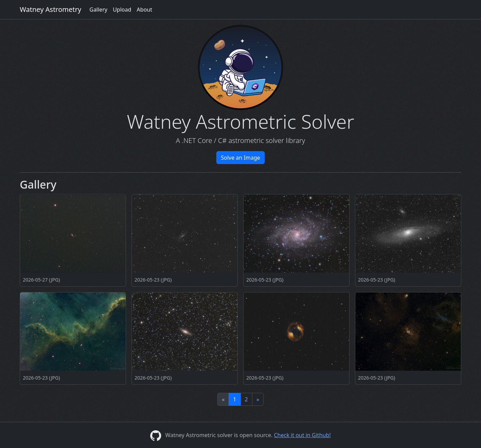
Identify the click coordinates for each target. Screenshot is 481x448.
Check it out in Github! (302, 435)
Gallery (98, 10)
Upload (122, 10)
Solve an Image (240, 158)
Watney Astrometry (50, 9)
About (144, 10)
